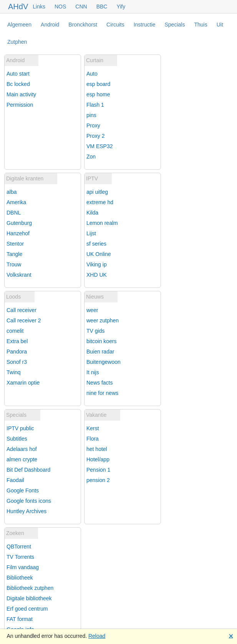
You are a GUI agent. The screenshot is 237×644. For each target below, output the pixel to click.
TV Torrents (20, 557)
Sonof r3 (17, 362)
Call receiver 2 (24, 320)
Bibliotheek (20, 578)
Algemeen (19, 25)
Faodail (15, 480)
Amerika (16, 202)
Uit (220, 25)
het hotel (97, 449)
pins (91, 115)
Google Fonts (23, 490)
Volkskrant (19, 275)
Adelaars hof (22, 449)
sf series (96, 244)
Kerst (93, 428)
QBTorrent (19, 547)
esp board (98, 84)
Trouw (14, 264)
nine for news (102, 393)
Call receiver (22, 310)
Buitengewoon (104, 362)
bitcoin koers (102, 341)
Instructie (145, 25)
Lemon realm (102, 223)
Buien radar (100, 352)
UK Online (99, 254)
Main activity (21, 94)
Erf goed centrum (27, 609)
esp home (98, 94)
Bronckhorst (83, 25)
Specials (175, 25)
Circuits (115, 25)
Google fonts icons (29, 501)
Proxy (93, 125)
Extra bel (17, 341)
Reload (97, 636)
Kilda (92, 213)
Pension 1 (98, 470)
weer (92, 310)
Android (50, 25)
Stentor (15, 244)
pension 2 (98, 480)
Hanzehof (18, 233)
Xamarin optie (23, 383)
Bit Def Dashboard (28, 470)
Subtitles (17, 439)
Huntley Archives (27, 511)
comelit (15, 331)
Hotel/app (98, 459)
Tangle (14, 254)
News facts (99, 383)
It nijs (93, 372)
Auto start (18, 74)
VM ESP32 (99, 146)
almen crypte (22, 459)
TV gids (95, 331)
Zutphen (17, 42)
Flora (93, 439)
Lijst (91, 233)
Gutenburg (19, 223)
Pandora (17, 352)
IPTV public (20, 428)
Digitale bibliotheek (29, 598)
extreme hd (100, 202)
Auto (92, 74)
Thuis (201, 25)
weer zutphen (103, 320)
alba (12, 192)
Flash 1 (95, 105)
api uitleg (97, 192)
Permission (20, 105)
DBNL (14, 213)
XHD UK (97, 275)
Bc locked (18, 84)
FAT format (20, 619)
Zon (91, 157)
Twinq (14, 372)
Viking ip (97, 264)
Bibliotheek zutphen (30, 588)
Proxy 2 (95, 136)
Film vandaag (23, 567)
